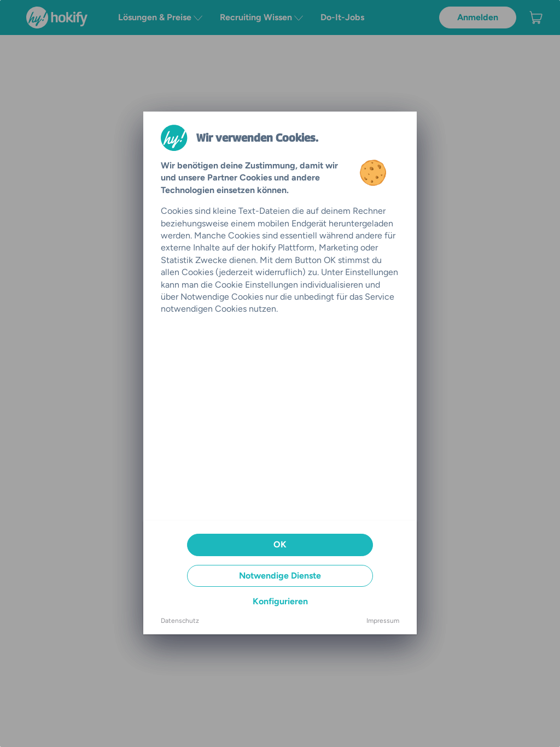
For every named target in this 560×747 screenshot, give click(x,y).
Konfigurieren (280, 601)
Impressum (383, 621)
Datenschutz (180, 621)
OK (280, 544)
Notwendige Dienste (280, 576)
